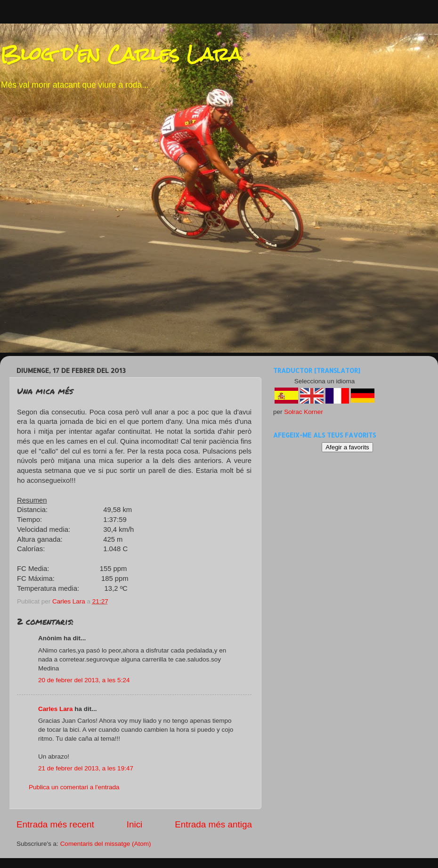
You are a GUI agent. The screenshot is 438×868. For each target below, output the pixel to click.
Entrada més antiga (213, 824)
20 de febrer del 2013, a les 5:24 (84, 680)
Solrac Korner (304, 412)
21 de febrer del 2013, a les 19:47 (86, 768)
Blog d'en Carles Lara (121, 54)
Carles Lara (56, 709)
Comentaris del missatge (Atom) (106, 844)
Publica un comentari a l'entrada (74, 787)
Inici (135, 824)
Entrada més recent (55, 824)
